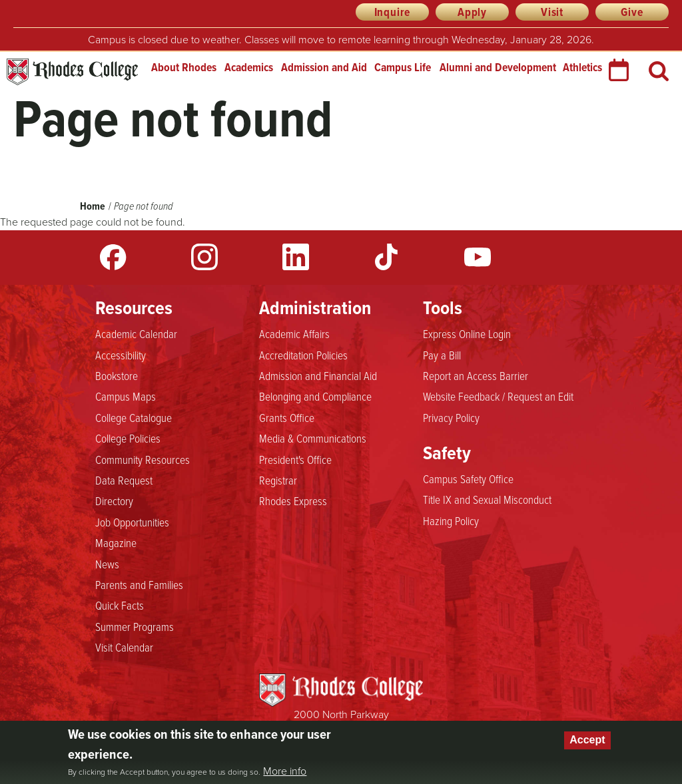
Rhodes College (72, 72)
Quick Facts (120, 606)
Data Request (124, 481)
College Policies (128, 439)
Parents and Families (139, 585)
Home (93, 206)
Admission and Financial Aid (318, 376)
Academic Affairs (294, 334)
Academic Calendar (136, 334)
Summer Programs (135, 627)
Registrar (278, 481)
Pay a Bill (442, 355)
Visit (552, 12)
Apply (472, 12)
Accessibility (121, 355)
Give (632, 12)
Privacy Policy (451, 418)
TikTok (386, 257)
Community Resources (143, 460)
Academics (249, 67)
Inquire (393, 12)
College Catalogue (134, 418)
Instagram (204, 257)
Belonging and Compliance (315, 397)
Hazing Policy (451, 521)
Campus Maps (126, 397)
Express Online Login (467, 334)
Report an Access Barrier (476, 376)
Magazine (116, 543)
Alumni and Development (498, 67)
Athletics (582, 67)
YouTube (478, 257)
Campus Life (403, 67)
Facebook (113, 257)
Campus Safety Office (468, 479)
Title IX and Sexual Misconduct (487, 500)
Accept (587, 740)
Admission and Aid (324, 67)
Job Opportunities (132, 522)
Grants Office (287, 418)
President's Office (295, 460)
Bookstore (117, 376)
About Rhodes (184, 67)
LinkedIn (296, 257)
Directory (114, 501)
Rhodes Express (293, 501)
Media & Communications (313, 439)
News (107, 564)
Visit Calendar (124, 648)
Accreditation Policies (303, 355)
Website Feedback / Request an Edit (498, 397)
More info (285, 771)
